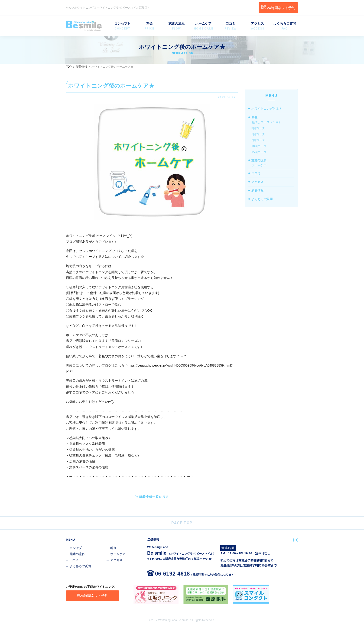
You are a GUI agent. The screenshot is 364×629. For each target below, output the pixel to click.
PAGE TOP (182, 523)
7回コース (258, 140)
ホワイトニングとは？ (266, 109)
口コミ (231, 26)
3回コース (258, 128)
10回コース (259, 146)
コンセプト (122, 26)
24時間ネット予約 (278, 7)
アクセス (257, 26)
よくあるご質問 (285, 26)
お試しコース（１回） (266, 122)
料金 (149, 26)
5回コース (258, 134)
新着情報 (81, 67)
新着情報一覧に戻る (152, 497)
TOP (69, 67)
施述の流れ (176, 26)
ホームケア (203, 26)
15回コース (259, 152)
